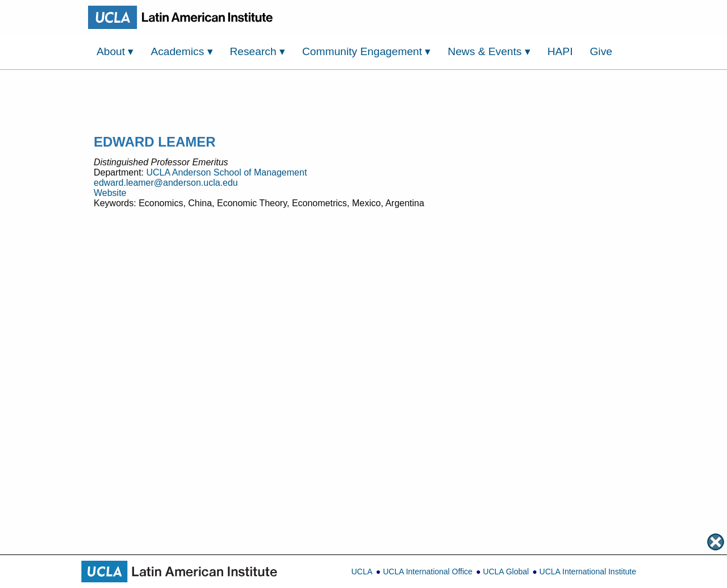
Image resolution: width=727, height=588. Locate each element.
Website (110, 193)
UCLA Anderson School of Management (226, 172)
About (115, 51)
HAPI (560, 51)
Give (601, 51)
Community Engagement (367, 51)
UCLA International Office (428, 572)
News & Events (489, 51)
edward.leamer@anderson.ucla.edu (166, 183)
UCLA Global (506, 572)
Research (258, 51)
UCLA (362, 572)
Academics (181, 51)
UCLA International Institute (588, 572)
